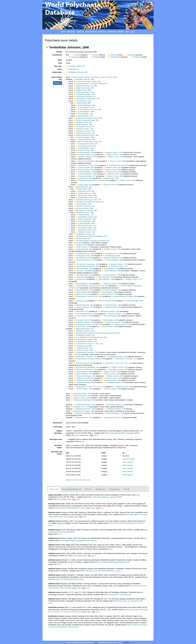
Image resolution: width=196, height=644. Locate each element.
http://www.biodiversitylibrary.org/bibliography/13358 (113, 562)
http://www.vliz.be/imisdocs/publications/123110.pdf (126, 523)
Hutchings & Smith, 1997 (87, 200)
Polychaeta (112, 55)
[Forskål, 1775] (82, 247)
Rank (60, 63)
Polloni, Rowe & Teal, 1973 (89, 142)
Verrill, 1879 (86, 144)
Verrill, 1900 (83, 187)
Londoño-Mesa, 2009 (85, 370)
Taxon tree (80, 32)
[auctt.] (80, 277)
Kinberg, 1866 (80, 398)
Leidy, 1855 (84, 185)
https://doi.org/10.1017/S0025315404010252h (63, 579)
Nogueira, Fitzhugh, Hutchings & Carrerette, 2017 (97, 333)
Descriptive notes (56, 439)
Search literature (91, 32)
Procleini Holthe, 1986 (82, 189)
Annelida (94, 55)
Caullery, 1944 (84, 127)
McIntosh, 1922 (83, 249)
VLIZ (96, 643)
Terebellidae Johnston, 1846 (76, 72)
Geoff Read (126, 643)
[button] (47, 47)
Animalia (76, 55)
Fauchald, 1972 (84, 131)
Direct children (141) (57, 78)
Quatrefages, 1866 (87, 161)
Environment (57, 423)
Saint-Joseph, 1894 (84, 88)
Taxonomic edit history (57, 453)
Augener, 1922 (86, 217)
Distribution (112, 32)
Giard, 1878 (82, 327)
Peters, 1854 (84, 92)
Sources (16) (54, 489)
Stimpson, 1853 (83, 372)
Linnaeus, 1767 (75, 66)
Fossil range (58, 427)
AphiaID (59, 52)
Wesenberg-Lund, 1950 (85, 86)
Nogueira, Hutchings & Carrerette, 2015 (92, 241)
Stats (127, 32)
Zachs (80, 245)
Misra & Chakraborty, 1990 (90, 236)
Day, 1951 (84, 234)
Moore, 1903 (84, 116)
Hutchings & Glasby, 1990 (89, 202)
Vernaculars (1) (114, 489)
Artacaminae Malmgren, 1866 (84, 409)
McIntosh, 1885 (83, 258)
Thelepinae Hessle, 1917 (82, 418)
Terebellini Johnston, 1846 (84, 213)
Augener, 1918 (85, 339)
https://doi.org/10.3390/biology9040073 (67, 508)
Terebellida (95, 57)
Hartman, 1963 (87, 198)
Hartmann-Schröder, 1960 (92, 180)
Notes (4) (88, 489)
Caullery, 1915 (84, 335)
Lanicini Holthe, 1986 (82, 103)
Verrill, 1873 (87, 165)
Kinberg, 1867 (85, 168)
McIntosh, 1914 (83, 290)
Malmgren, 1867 (83, 307)
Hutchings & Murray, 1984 (88, 118)
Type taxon (58, 66)
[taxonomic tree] (70, 480)
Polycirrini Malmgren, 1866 (84, 137)
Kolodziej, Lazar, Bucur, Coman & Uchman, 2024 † (94, 77)
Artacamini (77, 243)
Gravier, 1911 (84, 178)
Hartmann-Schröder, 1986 (89, 109)
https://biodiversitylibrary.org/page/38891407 (75, 541)
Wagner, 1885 (82, 411)
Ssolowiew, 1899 (84, 322)
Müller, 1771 (85, 215)
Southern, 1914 (84, 382)
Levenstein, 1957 (85, 211)
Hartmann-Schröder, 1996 (86, 135)
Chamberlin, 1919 (84, 94)
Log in (133, 32)
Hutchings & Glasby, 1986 (89, 359)
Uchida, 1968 (83, 208)
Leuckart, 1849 (121, 324)
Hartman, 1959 (85, 140)
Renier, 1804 (80, 407)
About (63, 32)
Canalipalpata (74, 57)
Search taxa (71, 32)
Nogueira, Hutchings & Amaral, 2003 (90, 84)
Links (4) (126, 489)
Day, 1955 (83, 346)
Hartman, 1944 (82, 204)
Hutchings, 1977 (85, 97)
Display (58, 83)
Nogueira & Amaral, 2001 (86, 120)
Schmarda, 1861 (105, 301)
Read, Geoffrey (128, 462)
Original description (58, 432)
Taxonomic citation (58, 447)
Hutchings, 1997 (82, 238)
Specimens (102, 32)
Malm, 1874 (83, 275)
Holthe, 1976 (86, 228)
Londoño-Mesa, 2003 (87, 99)
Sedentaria (130, 55)
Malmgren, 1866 (85, 105)
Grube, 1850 (85, 150)
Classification (57, 55)
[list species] (79, 480)
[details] (77, 435)
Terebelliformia (114, 57)
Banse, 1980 (82, 90)
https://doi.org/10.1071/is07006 (116, 595)
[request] (95, 435)
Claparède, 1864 (86, 157)
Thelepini (77, 354)
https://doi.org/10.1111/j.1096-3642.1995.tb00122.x (99, 571)
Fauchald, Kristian (129, 459)
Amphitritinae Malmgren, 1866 (84, 405)
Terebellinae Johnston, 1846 (83, 79)
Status (60, 60)
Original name (57, 72)
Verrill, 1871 (83, 380)
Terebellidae (136, 57)
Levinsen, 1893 (86, 146)
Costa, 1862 (84, 254)
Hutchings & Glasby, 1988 (87, 82)
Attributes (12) (100, 489)
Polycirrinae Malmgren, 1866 (84, 413)
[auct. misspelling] (83, 271)
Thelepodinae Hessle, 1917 (83, 329)
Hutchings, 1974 (85, 342)
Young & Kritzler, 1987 (88, 296)
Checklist (121, 32)
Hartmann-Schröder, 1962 (88, 324)
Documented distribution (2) (72, 489)
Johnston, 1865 (83, 389)
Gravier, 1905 (85, 155)
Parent (60, 69)
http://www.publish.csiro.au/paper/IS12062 (129, 601)
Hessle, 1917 (83, 101)
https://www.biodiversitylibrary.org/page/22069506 (123, 433)
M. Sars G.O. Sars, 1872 (88, 344)
